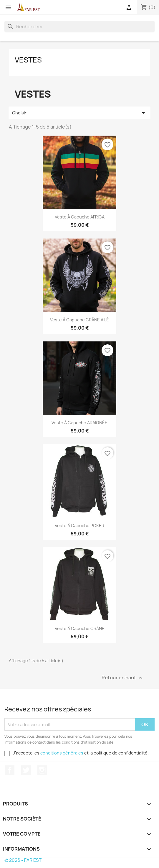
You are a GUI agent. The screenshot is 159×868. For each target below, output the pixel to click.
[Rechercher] (79, 27)
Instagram (42, 770)
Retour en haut (123, 678)
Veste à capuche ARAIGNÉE (79, 423)
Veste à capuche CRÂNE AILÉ (79, 320)
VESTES (28, 60)
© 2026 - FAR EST (23, 860)
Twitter (26, 770)
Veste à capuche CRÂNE (80, 628)
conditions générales (62, 753)
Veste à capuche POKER (79, 526)
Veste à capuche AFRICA (80, 217)
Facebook (10, 770)
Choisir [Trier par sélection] (79, 113)
